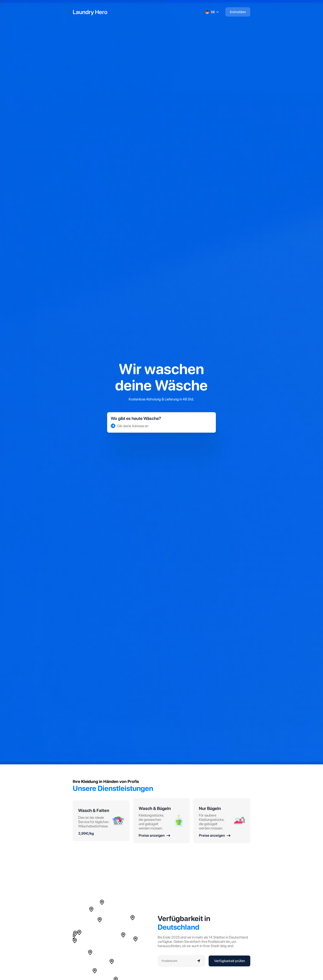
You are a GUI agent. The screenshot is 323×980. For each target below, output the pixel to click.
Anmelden (238, 12)
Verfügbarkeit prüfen (229, 961)
